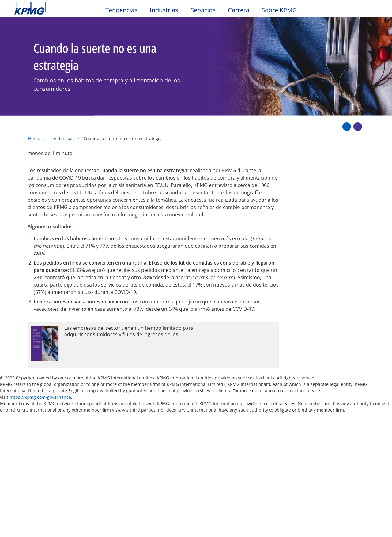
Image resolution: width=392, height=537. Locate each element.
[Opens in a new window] (153, 332)
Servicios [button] (203, 10)
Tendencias (62, 126)
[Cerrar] (348, 527)
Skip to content (48, 9)
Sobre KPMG (279, 10)
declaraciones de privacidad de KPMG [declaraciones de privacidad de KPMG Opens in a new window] (161, 517)
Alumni (135, 441)
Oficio (23, 415)
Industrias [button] (164, 10)
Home (34, 126)
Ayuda (195, 415)
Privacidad (59, 415)
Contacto (27, 441)
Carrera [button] (239, 10)
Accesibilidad (104, 415)
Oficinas (24, 452)
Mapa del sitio (155, 415)
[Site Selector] (372, 11)
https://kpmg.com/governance (40, 384)
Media (79, 441)
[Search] (359, 11)
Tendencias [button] (121, 10)
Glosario (229, 415)
